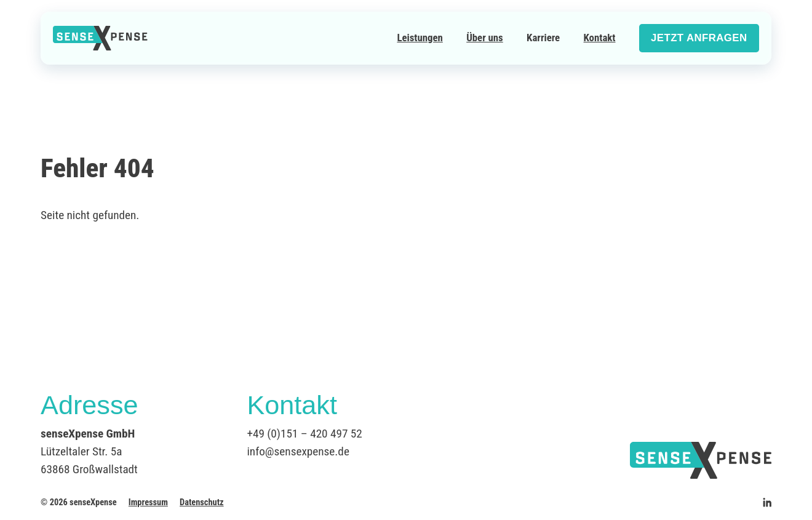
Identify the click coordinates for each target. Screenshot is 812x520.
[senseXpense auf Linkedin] (767, 502)
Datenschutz (202, 502)
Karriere (543, 38)
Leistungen (420, 38)
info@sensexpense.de (298, 451)
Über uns (485, 38)
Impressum (148, 502)
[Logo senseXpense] (100, 38)
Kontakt (600, 38)
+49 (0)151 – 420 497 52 (304, 434)
